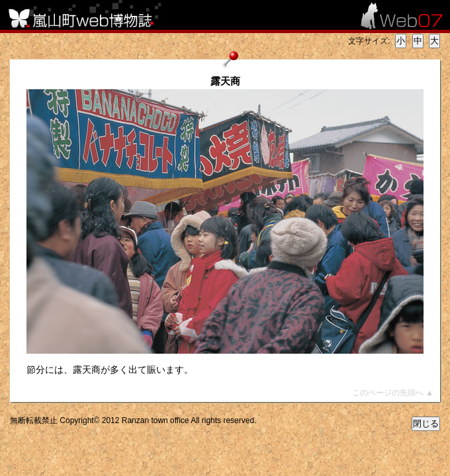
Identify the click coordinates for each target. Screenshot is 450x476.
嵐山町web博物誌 (89, 15)
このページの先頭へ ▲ (393, 393)
